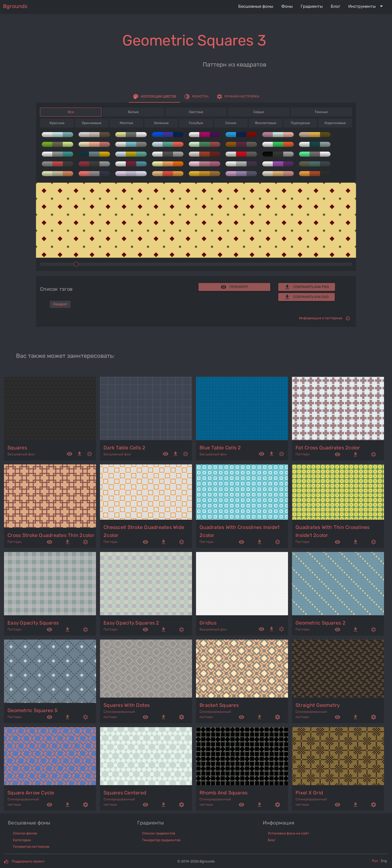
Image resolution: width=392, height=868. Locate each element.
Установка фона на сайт (288, 833)
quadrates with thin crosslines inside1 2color (333, 531)
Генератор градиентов (161, 840)
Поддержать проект (28, 861)
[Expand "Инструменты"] (367, 6)
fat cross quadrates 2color (328, 448)
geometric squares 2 (320, 623)
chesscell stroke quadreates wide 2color (144, 531)
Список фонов (25, 833)
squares (17, 448)
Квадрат (60, 304)
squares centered (125, 793)
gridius (208, 623)
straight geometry (318, 705)
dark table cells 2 (124, 448)
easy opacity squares (33, 623)
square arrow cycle (31, 793)
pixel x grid (309, 793)
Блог (272, 840)
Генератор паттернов (31, 847)
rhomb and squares (223, 793)
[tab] (154, 97)
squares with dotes (127, 705)
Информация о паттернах (321, 318)
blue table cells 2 (220, 448)
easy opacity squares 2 (131, 623)
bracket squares (219, 705)
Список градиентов (159, 833)
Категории (22, 840)
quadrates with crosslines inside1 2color (239, 531)
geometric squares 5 (32, 710)
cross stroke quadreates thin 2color (51, 535)
